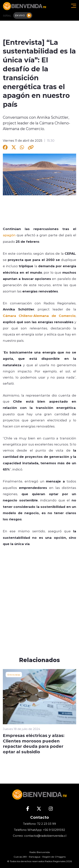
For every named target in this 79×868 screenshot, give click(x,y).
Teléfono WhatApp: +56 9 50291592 (39, 830)
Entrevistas (14, 675)
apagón (9, 235)
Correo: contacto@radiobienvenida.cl (40, 836)
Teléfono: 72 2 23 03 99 (39, 824)
